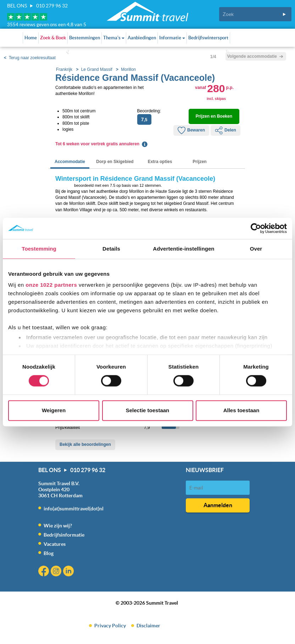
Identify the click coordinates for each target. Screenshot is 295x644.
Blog (49, 553)
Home (31, 38)
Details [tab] (111, 249)
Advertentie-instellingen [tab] (183, 249)
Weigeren (54, 410)
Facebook (44, 572)
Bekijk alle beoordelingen (85, 444)
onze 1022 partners (51, 285)
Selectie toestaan (148, 410)
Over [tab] (256, 249)
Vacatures (55, 544)
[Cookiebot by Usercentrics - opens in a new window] (256, 228)
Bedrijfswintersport (208, 38)
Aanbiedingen (142, 38)
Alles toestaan (241, 410)
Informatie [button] (172, 38)
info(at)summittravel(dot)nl (74, 509)
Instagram (57, 572)
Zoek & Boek (53, 38)
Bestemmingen (85, 38)
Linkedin (69, 572)
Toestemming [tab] (39, 249)
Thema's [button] (114, 38)
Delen (226, 130)
